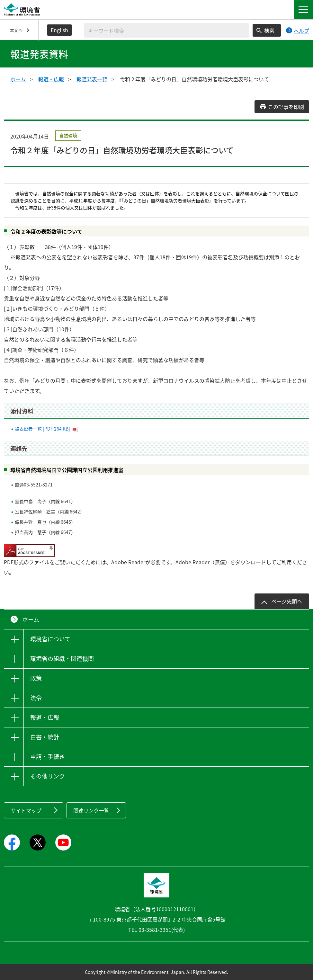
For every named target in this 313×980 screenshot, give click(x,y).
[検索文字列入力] (167, 30)
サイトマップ (26, 810)
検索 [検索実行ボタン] (269, 30)
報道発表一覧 (92, 79)
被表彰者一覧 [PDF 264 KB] (42, 429)
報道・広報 (51, 79)
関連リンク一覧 (91, 810)
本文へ (16, 30)
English (59, 30)
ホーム (18, 79)
